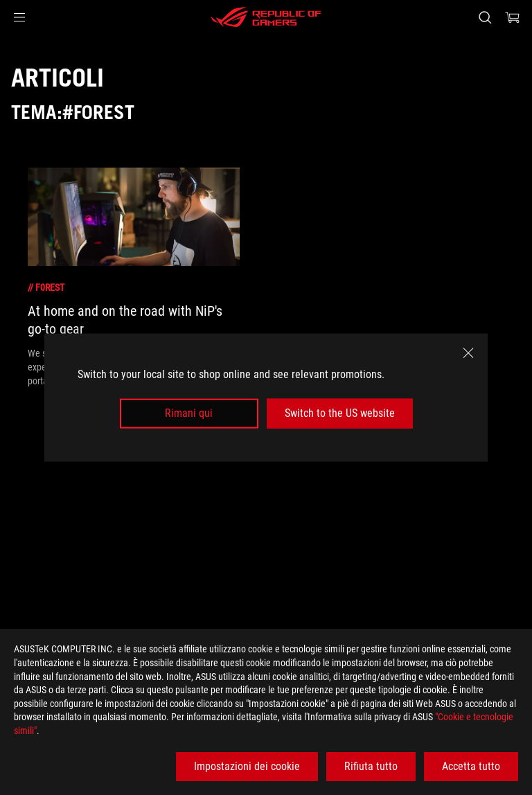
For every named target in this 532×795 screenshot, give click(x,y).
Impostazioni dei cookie (247, 766)
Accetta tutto (471, 766)
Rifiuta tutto (371, 766)
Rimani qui (189, 413)
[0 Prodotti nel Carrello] (513, 17)
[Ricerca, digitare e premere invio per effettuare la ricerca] (485, 17)
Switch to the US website (340, 413)
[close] (468, 353)
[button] (19, 17)
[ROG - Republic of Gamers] (266, 17)
